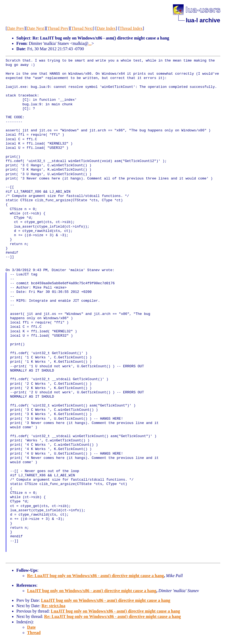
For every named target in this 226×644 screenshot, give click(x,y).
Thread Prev (58, 28)
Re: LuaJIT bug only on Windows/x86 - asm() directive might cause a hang (95, 576)
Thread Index (131, 28)
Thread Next (82, 28)
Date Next (36, 28)
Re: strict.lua (53, 606)
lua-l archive (203, 20)
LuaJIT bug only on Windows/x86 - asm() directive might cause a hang (92, 591)
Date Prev (16, 28)
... (90, 43)
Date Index (106, 28)
